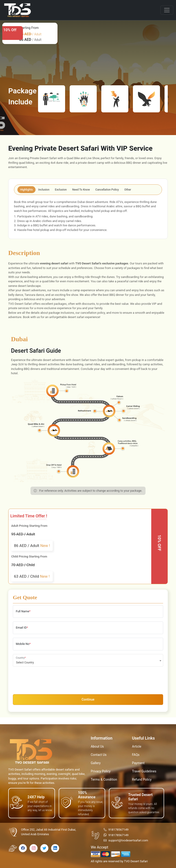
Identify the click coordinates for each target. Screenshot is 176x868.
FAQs (136, 755)
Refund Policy (142, 779)
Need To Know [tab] (81, 190)
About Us (97, 746)
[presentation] (48, 679)
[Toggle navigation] (167, 10)
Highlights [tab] (26, 190)
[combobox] (88, 660)
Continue (88, 699)
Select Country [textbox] (25, 663)
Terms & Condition (104, 779)
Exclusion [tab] (61, 190)
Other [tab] (128, 190)
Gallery (96, 763)
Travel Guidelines (144, 771)
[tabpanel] (88, 216)
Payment (138, 763)
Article (137, 746)
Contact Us (99, 755)
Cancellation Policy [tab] (107, 190)
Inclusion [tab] (44, 190)
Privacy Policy (101, 771)
